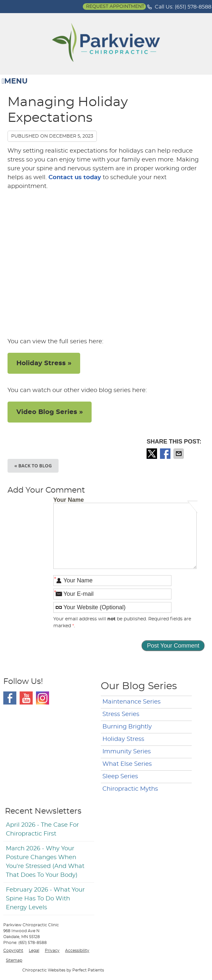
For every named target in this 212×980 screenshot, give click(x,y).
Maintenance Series (132, 702)
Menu (15, 82)
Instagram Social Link (43, 698)
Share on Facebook (166, 454)
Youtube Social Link (26, 698)
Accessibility (77, 951)
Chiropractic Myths (130, 789)
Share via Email (179, 454)
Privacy (52, 951)
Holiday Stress (123, 739)
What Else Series (127, 764)
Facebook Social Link (10, 698)
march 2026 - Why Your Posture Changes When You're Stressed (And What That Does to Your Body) (45, 862)
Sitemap (14, 960)
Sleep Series (120, 777)
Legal (34, 951)
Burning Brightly (127, 727)
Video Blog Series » (50, 412)
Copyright (13, 951)
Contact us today (75, 178)
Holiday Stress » (44, 363)
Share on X (152, 454)
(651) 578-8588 (193, 7)
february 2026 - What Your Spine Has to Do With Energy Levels (45, 899)
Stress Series (121, 714)
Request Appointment (115, 7)
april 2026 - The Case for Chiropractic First (42, 829)
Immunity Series (127, 752)
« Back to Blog (33, 466)
